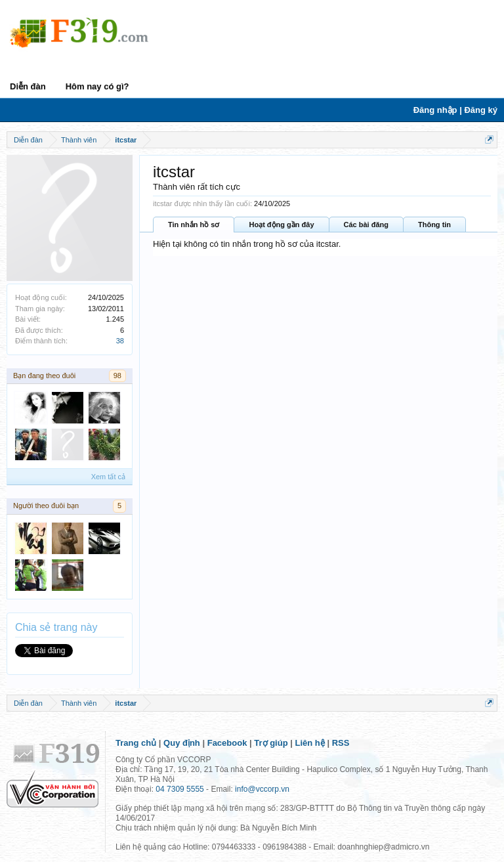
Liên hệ (310, 743)
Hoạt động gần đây (281, 225)
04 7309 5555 (179, 789)
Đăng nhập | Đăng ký (455, 110)
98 (117, 376)
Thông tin (434, 225)
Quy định (182, 743)
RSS (341, 743)
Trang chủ (136, 743)
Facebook (227, 743)
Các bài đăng (366, 225)
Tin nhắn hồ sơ (194, 225)
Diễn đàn (28, 86)
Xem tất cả (108, 477)
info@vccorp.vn (262, 789)
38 (120, 341)
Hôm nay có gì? (97, 86)
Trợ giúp (271, 743)
